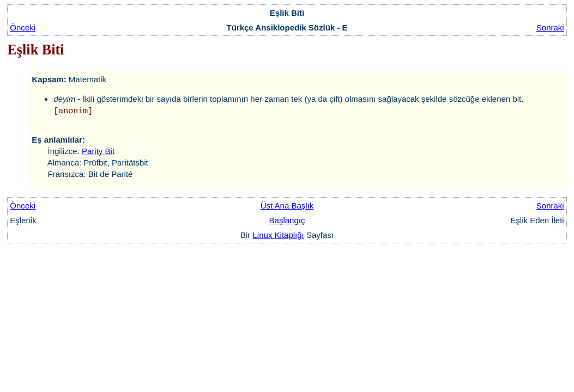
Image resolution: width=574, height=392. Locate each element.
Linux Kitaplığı (279, 235)
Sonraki (550, 27)
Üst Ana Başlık (287, 206)
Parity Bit (98, 151)
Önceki (23, 27)
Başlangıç (287, 220)
